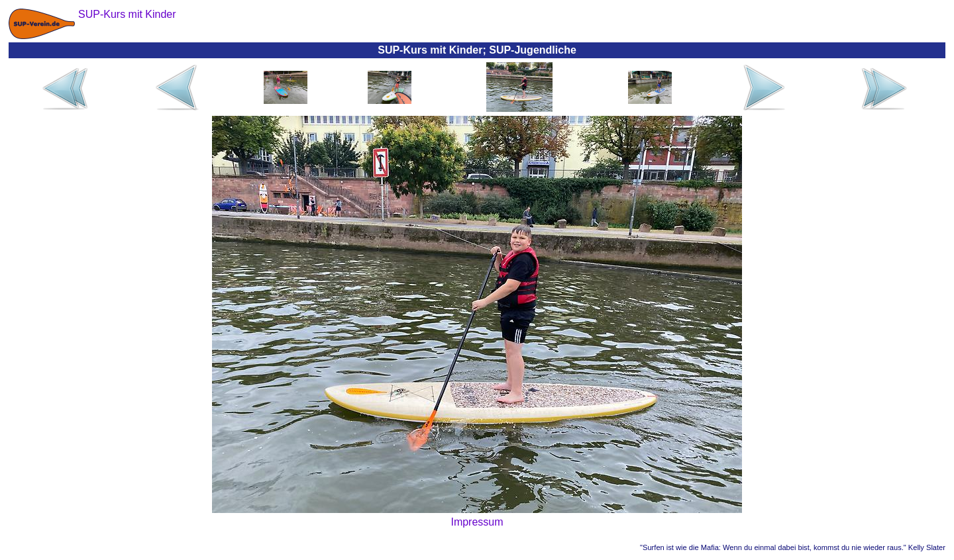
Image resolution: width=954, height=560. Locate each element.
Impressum (477, 522)
